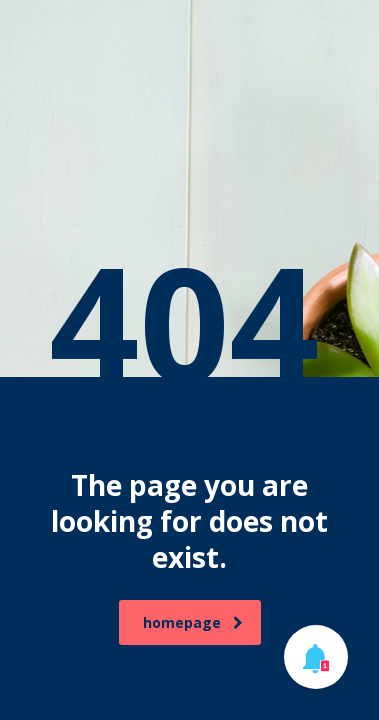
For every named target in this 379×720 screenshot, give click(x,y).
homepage (193, 622)
